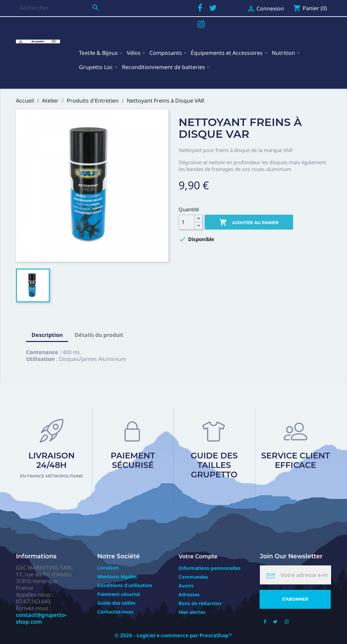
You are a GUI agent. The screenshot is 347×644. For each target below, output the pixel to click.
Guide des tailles (116, 603)
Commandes (193, 577)
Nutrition (283, 53)
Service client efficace (296, 460)
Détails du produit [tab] (99, 335)
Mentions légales (117, 576)
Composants (166, 53)
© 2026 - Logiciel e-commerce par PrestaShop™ (173, 635)
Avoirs (186, 586)
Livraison (108, 568)
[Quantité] (187, 222)
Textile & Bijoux (98, 53)
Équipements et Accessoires (227, 53)
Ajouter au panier (249, 223)
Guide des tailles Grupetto (214, 465)
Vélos (134, 53)
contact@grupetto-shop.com (41, 618)
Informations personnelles (210, 568)
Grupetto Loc (96, 67)
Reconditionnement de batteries (164, 67)
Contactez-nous (115, 612)
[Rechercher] (59, 8)
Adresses (189, 594)
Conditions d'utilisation (125, 585)
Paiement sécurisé (133, 460)
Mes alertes (192, 612)
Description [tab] (47, 335)
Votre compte (198, 556)
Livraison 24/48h (52, 465)
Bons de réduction (200, 603)
